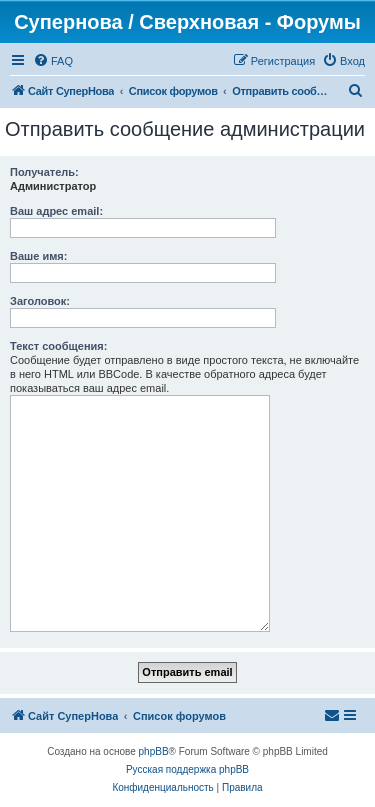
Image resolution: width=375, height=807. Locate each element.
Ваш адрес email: (56, 211)
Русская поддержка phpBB (187, 769)
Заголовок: (40, 301)
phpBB (154, 751)
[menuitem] (53, 61)
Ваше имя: (38, 256)
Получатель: (44, 172)
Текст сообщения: (58, 346)
